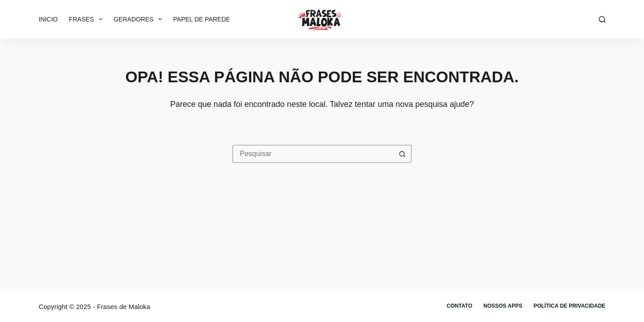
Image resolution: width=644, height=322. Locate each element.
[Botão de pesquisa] (402, 154)
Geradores (140, 19)
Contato (460, 306)
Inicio (48, 19)
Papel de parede (201, 19)
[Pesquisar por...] (313, 154)
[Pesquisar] (602, 19)
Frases (87, 19)
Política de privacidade (570, 306)
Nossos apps (503, 306)
